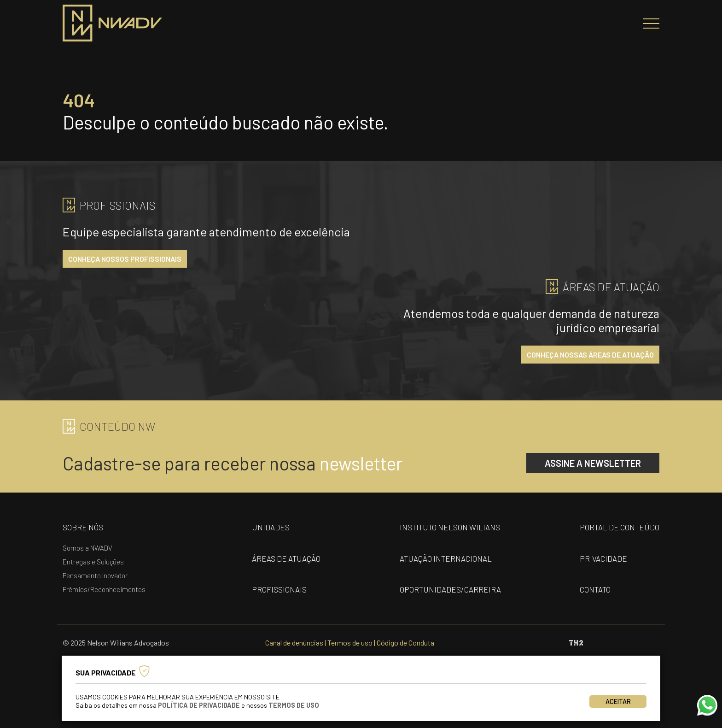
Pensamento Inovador (95, 575)
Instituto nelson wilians (450, 527)
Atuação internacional (446, 558)
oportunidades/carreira (450, 589)
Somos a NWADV (87, 548)
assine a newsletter (593, 463)
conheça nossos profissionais (125, 259)
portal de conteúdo (620, 527)
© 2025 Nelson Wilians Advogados (116, 643)
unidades (271, 527)
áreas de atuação (286, 558)
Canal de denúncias (294, 643)
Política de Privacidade (199, 705)
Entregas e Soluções (93, 562)
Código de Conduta (405, 643)
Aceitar (618, 702)
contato (595, 589)
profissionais (279, 589)
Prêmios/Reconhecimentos (104, 589)
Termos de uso (350, 643)
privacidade (603, 558)
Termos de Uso (294, 705)
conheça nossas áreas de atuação (590, 355)
